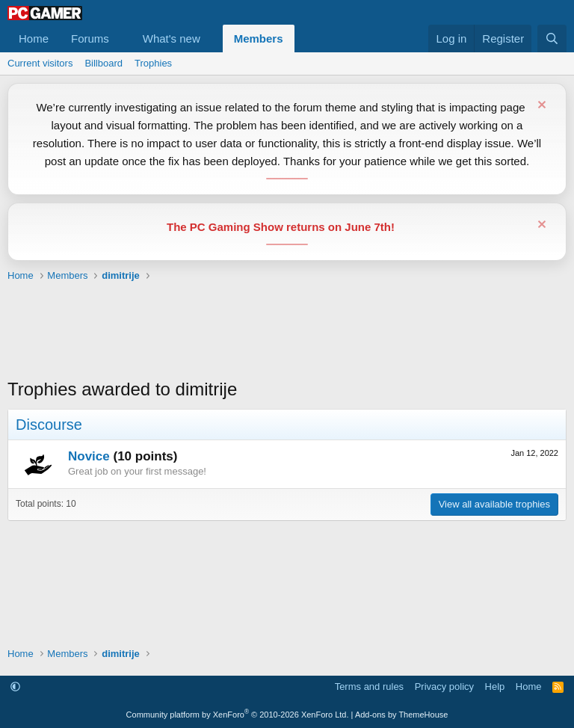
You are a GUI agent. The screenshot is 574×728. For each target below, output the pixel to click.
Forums (90, 38)
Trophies (153, 63)
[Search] (552, 38)
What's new (172, 38)
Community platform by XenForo (238, 715)
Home (34, 38)
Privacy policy (444, 687)
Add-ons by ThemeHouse (402, 715)
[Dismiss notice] (540, 107)
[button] (121, 38)
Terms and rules (369, 687)
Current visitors (40, 63)
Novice (89, 456)
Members (259, 38)
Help (495, 687)
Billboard (104, 63)
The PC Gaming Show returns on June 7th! (281, 227)
